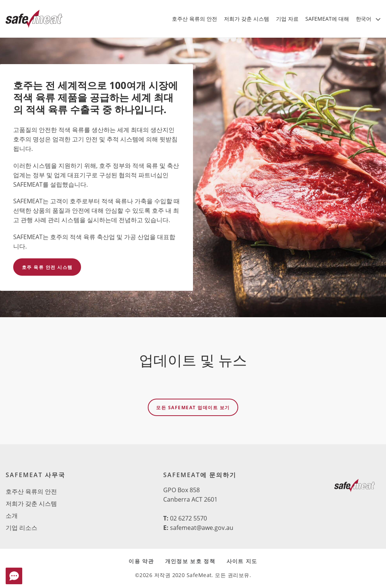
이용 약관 (141, 561)
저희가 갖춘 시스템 (31, 504)
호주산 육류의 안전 (31, 491)
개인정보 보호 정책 (190, 561)
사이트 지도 (242, 561)
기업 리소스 (21, 528)
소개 (12, 516)
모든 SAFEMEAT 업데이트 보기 (193, 408)
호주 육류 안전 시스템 (47, 267)
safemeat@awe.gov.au (202, 528)
